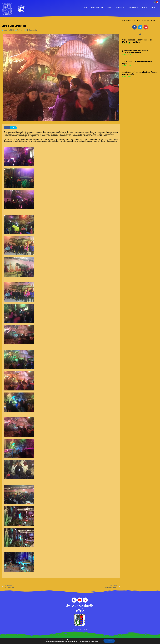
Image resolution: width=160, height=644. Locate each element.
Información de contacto (80, 630)
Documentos (133, 8)
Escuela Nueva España (80, 606)
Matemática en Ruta (97, 8)
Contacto (154, 8)
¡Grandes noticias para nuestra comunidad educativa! (135, 52)
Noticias (109, 8)
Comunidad (120, 8)
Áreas (144, 8)
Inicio (85, 8)
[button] (135, 27)
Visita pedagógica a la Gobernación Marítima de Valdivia (137, 41)
